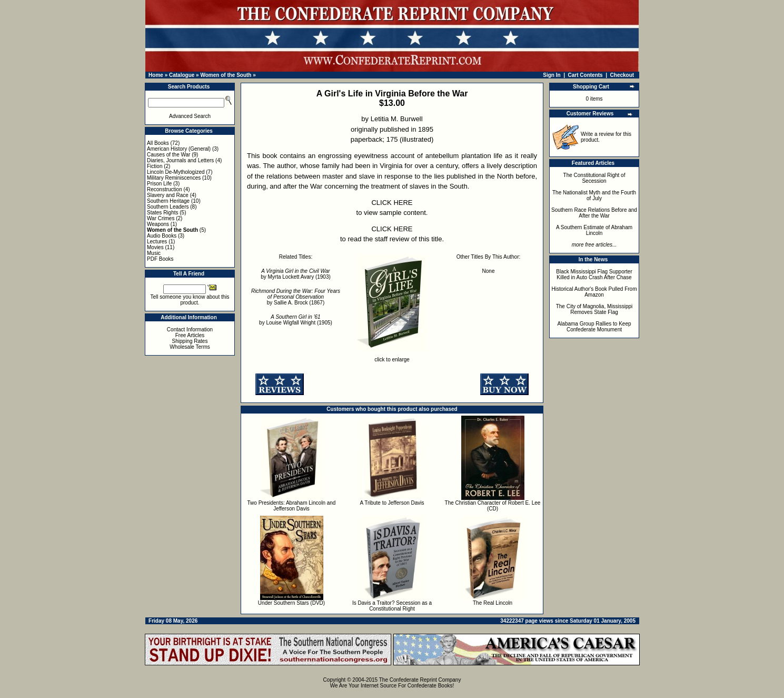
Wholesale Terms (190, 347)
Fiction (155, 166)
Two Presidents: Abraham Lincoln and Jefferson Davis (292, 506)
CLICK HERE (392, 203)
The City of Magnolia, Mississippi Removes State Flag (594, 309)
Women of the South (226, 75)
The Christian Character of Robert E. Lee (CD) (493, 506)
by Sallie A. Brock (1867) (296, 297)
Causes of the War (168, 155)
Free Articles (190, 335)
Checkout (622, 75)
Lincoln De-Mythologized (176, 172)
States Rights (162, 213)
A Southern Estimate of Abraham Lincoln (594, 230)
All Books (158, 143)
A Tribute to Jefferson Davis (392, 503)
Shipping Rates (190, 341)
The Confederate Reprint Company (420, 680)
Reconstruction (165, 189)
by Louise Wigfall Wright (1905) (296, 320)
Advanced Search (190, 116)
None (489, 271)
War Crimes (161, 218)
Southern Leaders (168, 207)
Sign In (552, 75)
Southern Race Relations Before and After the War (594, 213)
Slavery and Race (168, 195)
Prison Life (159, 184)
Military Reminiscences (174, 178)
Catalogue (182, 75)
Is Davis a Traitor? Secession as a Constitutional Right (392, 606)
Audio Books (162, 236)
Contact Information (190, 330)
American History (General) (179, 149)
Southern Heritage (168, 201)
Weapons (158, 224)
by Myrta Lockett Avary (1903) (296, 274)
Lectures (157, 242)
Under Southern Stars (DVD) (291, 603)
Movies (155, 247)
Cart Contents (585, 75)
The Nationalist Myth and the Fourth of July (594, 195)
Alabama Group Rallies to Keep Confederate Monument (594, 327)
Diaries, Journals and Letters (180, 160)
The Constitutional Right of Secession (594, 178)
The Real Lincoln (493, 603)
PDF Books (160, 259)
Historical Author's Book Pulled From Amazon (594, 292)
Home (156, 75)
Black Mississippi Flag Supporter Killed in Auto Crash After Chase (594, 274)
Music (154, 253)
